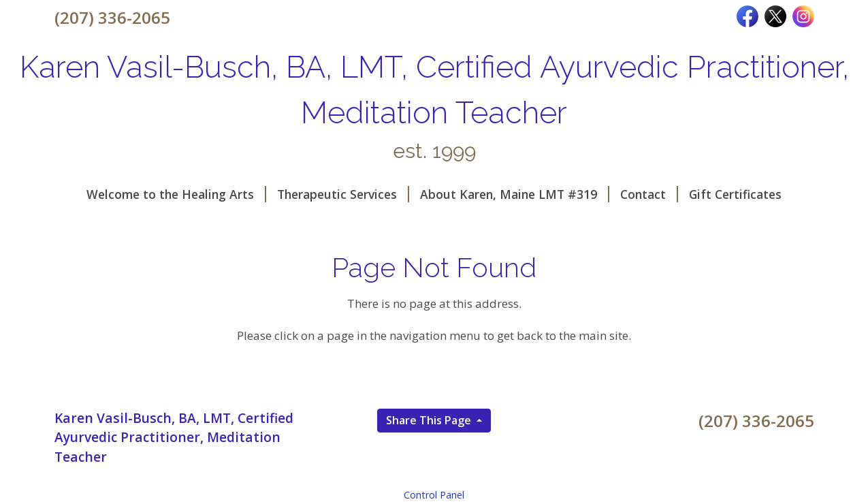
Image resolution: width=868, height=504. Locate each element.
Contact (649, 194)
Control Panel (434, 495)
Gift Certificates (735, 194)
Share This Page (430, 420)
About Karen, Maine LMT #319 (515, 194)
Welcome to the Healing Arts (176, 194)
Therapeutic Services (343, 194)
